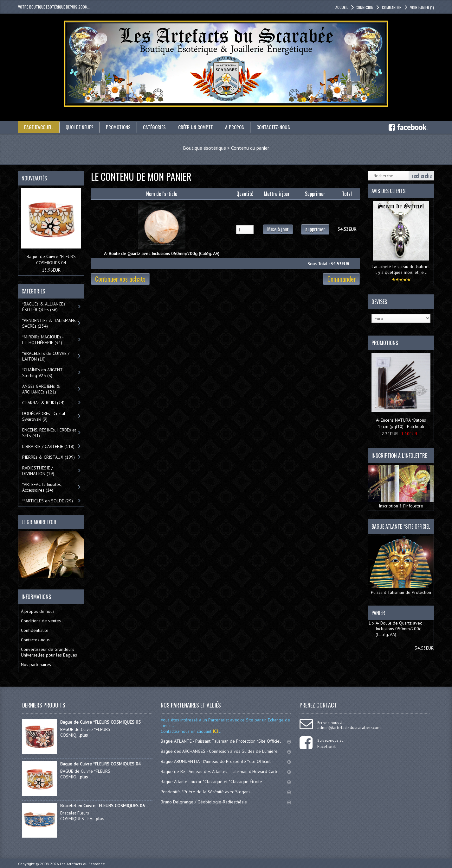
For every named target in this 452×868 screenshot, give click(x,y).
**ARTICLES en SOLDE (48, 500)
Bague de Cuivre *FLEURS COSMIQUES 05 (100, 722)
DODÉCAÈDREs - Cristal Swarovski (44, 416)
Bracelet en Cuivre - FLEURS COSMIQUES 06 (103, 806)
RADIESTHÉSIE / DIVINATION (38, 470)
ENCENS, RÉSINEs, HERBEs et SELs (49, 432)
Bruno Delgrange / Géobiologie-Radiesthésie (226, 802)
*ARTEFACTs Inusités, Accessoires (42, 487)
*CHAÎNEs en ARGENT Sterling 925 (42, 372)
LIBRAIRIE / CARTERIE (48, 446)
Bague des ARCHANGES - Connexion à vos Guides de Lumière (226, 751)
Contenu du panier (250, 148)
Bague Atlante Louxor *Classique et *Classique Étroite (226, 782)
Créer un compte (200, 127)
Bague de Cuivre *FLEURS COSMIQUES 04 (100, 764)
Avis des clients (388, 191)
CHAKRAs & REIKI (43, 402)
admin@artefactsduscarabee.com (349, 727)
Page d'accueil (39, 127)
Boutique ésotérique (204, 148)
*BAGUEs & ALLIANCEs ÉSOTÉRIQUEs (44, 306)
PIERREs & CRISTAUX (48, 457)
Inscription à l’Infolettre (401, 487)
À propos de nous (38, 611)
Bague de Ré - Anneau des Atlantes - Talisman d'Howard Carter (226, 771)
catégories (158, 127)
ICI (215, 731)
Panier (378, 613)
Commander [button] (391, 7)
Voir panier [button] (422, 7)
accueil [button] (342, 7)
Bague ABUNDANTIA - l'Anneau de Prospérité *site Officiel (226, 761)
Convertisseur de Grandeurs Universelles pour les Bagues (49, 652)
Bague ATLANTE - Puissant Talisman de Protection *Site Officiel (226, 741)
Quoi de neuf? (81, 127)
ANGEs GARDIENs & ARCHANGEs (41, 389)
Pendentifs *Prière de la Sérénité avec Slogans (226, 792)
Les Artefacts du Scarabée (82, 864)
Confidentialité (35, 630)
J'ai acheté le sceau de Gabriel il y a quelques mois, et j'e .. (401, 269)
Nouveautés (34, 178)
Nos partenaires (36, 664)
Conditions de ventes (41, 621)
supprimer (315, 229)
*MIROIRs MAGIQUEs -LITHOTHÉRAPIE (43, 339)
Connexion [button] (365, 7)
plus (84, 735)
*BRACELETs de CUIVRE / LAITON (46, 356)
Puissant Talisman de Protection (401, 565)
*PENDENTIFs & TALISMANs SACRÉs (49, 323)
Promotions (121, 127)
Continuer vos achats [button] (120, 279)
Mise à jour (278, 229)
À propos (241, 127)
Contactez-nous (281, 127)
